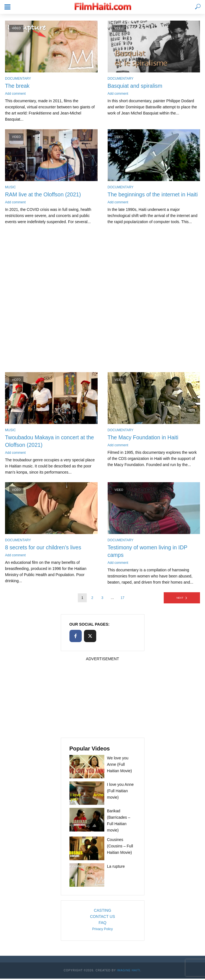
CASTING (102, 912)
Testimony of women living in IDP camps (149, 553)
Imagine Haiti (129, 972)
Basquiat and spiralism (136, 86)
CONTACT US (103, 918)
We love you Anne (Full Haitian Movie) (120, 766)
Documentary (18, 79)
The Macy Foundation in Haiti (144, 438)
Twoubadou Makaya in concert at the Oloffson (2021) (51, 442)
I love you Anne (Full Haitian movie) (120, 793)
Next (180, 599)
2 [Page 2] (92, 599)
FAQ (102, 924)
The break (18, 86)
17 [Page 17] (123, 599)
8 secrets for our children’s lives (44, 549)
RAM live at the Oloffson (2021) (44, 195)
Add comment (15, 94)
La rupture (116, 868)
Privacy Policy (102, 930)
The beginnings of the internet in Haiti (154, 195)
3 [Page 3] (102, 599)
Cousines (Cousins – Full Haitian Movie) (120, 848)
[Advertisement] (102, 303)
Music (10, 187)
